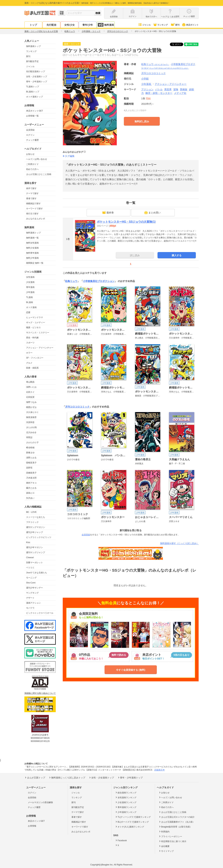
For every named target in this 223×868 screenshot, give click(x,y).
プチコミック (32, 522)
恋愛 (28, 312)
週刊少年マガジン (34, 547)
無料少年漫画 (32, 258)
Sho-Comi (31, 583)
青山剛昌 (30, 382)
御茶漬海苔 (31, 417)
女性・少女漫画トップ (37, 77)
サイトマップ (166, 851)
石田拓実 (30, 397)
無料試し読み (142, 121)
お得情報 (32, 826)
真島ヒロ (30, 493)
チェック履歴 (32, 140)
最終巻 (108, 213)
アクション (147, 89)
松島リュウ (155, 64)
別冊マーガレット (34, 563)
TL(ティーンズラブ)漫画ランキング (133, 817)
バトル (159, 89)
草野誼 (29, 437)
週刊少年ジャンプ (34, 532)
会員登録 (30, 130)
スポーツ (30, 343)
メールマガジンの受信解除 (40, 802)
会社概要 (164, 846)
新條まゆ (30, 453)
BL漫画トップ (33, 92)
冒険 (176, 89)
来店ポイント (190, 25)
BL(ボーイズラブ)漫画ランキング (132, 822)
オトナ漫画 (31, 307)
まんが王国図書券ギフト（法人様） (177, 822)
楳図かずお (31, 407)
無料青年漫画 (32, 253)
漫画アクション (33, 603)
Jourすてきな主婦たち (36, 573)
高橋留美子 (31, 473)
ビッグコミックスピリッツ (39, 537)
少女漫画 (30, 282)
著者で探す (31, 198)
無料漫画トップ (33, 46)
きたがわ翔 (31, 427)
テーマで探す (32, 193)
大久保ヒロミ (32, 412)
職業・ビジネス (33, 328)
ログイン (30, 135)
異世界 (168, 89)
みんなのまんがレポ (36, 219)
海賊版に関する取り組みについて (40, 693)
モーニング (31, 578)
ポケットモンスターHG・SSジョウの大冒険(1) (126, 222)
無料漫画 (106, 25)
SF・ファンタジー (35, 358)
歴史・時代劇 (32, 338)
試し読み (135, 255)
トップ (33, 25)
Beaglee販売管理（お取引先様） (175, 827)
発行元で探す (32, 214)
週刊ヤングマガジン (36, 527)
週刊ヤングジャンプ (36, 552)
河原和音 (30, 422)
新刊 (175, 25)
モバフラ (30, 608)
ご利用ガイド (32, 164)
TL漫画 (29, 297)
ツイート (178, 44)
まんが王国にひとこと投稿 (39, 174)
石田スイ (30, 392)
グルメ (29, 363)
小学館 (145, 79)
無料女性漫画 (32, 243)
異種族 (184, 89)
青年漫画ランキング (126, 807)
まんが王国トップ (35, 778)
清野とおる (31, 458)
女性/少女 (70, 25)
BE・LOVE (31, 512)
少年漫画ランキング (126, 812)
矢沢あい (30, 498)
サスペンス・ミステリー (38, 333)
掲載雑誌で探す (33, 204)
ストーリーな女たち (36, 517)
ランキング (160, 25)
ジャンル (144, 25)
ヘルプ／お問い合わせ (37, 159)
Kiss (28, 542)
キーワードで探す (34, 209)
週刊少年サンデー (34, 588)
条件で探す (31, 188)
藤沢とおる (31, 488)
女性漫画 (30, 277)
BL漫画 (30, 302)
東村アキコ (31, 483)
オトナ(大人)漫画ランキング (130, 827)
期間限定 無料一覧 (35, 263)
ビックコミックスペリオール (40, 613)
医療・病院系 (32, 368)
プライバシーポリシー (170, 836)
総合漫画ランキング (126, 793)
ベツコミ (30, 568)
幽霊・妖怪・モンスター (159, 93)
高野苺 (29, 468)
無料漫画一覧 (32, 238)
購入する (177, 255)
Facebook (121, 840)
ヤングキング (32, 593)
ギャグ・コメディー (36, 322)
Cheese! (30, 558)
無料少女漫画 (32, 248)
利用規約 (164, 831)
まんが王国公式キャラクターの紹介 (177, 817)
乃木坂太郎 (31, 478)
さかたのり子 (32, 443)
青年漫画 (30, 287)
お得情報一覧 (32, 116)
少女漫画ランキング (126, 802)
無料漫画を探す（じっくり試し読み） (179, 543)
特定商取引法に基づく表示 (172, 841)
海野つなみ (31, 402)
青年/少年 (88, 25)
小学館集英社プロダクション (99, 281)
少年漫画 (30, 292)
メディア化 (180, 93)
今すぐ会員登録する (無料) (131, 670)
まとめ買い (152, 213)
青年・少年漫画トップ (37, 82)
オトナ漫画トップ (34, 97)
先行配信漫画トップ (36, 71)
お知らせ (30, 154)
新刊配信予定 (32, 61)
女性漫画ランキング (126, 797)
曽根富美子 (31, 463)
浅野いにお (31, 387)
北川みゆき (31, 432)
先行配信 (51, 25)
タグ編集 (70, 156)
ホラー (29, 353)
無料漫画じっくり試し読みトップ (67, 778)
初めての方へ (32, 169)
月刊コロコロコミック (77, 407)
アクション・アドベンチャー (40, 348)
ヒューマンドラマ (34, 317)
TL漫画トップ (33, 87)
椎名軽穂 (30, 448)
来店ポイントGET (35, 111)
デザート (30, 598)
